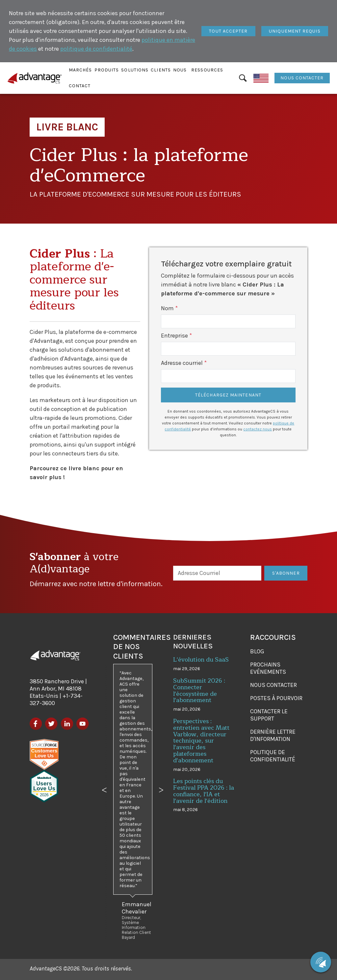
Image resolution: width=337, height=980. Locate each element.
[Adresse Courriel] (217, 573)
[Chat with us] (321, 962)
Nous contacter (302, 78)
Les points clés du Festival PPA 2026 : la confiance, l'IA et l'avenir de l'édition (204, 791)
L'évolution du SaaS (201, 660)
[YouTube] (82, 724)
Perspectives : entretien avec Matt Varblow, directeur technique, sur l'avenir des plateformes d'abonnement (201, 741)
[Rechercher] (243, 78)
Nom (167, 308)
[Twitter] (51, 724)
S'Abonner (286, 573)
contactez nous (258, 429)
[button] (80, 70)
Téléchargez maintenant (228, 395)
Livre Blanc (67, 127)
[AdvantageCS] (55, 655)
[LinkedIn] (67, 724)
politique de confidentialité (96, 49)
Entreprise (174, 336)
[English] (261, 78)
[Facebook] (36, 724)
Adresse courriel (182, 363)
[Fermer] (228, 31)
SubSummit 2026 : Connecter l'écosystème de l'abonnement (199, 690)
